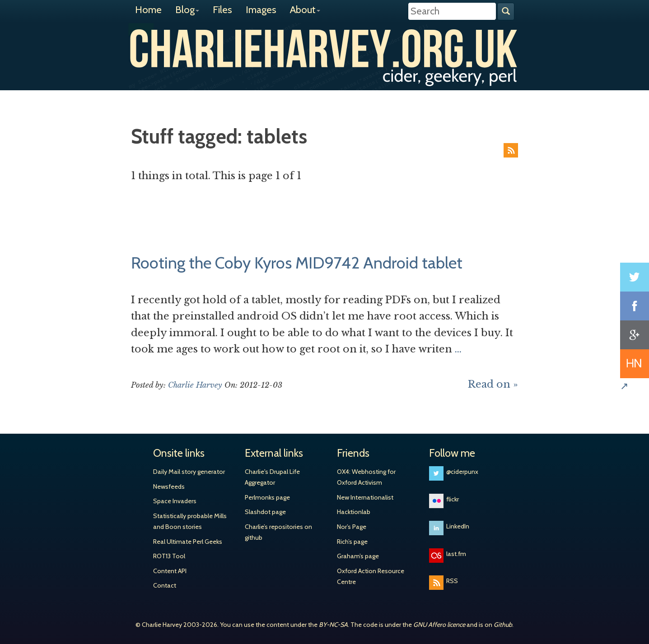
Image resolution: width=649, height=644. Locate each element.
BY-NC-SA (333, 625)
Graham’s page (358, 556)
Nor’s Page (352, 527)
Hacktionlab (354, 512)
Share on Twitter (635, 277)
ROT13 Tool (169, 556)
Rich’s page (352, 542)
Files (222, 10)
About (305, 10)
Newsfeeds (169, 486)
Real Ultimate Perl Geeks (188, 542)
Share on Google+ (635, 335)
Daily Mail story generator (189, 472)
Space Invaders (175, 501)
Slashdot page (265, 512)
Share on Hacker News (635, 364)
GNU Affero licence (439, 625)
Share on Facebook (635, 306)
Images (261, 10)
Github (503, 625)
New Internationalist (365, 497)
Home (148, 10)
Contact (165, 585)
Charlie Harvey (325, 48)
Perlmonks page (267, 497)
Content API (170, 571)
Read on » (493, 384)
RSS (511, 150)
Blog (187, 10)
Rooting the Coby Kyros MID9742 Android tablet (297, 263)
